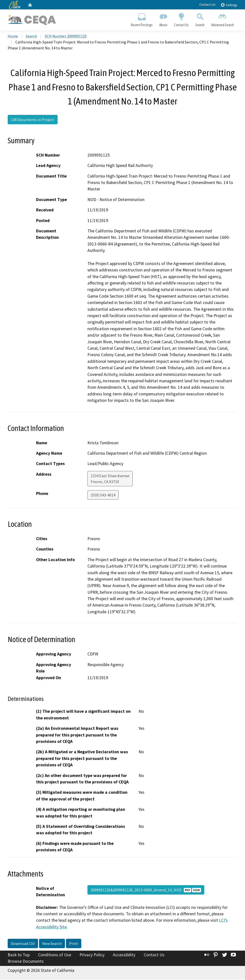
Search (200, 19)
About (163, 19)
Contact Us (207, 4)
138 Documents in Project (33, 120)
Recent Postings (142, 19)
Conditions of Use (55, 956)
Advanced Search (223, 19)
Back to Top (19, 956)
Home (13, 37)
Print (74, 944)
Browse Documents (26, 962)
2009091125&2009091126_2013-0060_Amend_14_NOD (146, 890)
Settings (229, 5)
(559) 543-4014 (103, 495)
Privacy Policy (92, 956)
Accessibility (124, 956)
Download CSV (23, 944)
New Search (52, 944)
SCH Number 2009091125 (66, 37)
